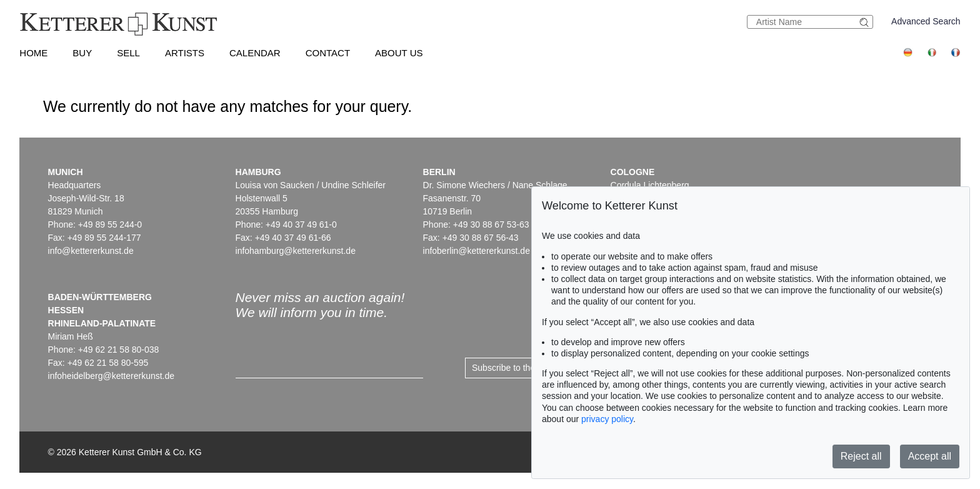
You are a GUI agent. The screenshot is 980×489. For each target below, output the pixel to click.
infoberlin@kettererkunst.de (477, 251)
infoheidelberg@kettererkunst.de (112, 376)
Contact (328, 53)
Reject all (861, 456)
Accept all (930, 456)
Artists (185, 53)
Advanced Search (926, 21)
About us (399, 53)
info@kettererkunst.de (91, 251)
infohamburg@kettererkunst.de (296, 251)
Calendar (255, 53)
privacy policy (607, 419)
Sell (128, 53)
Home (33, 53)
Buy (82, 53)
